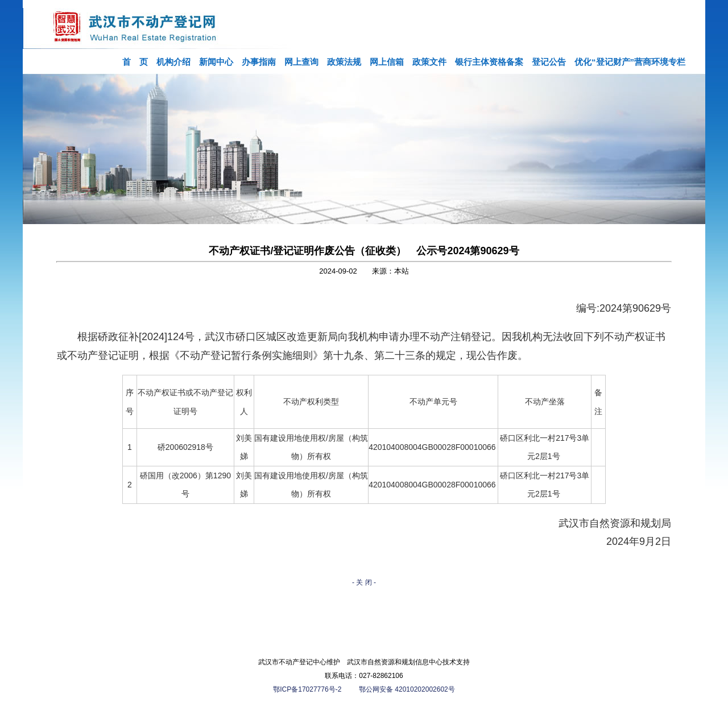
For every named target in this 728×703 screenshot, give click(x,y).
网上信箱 (387, 62)
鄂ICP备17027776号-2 (308, 689)
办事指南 (259, 62)
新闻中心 (216, 62)
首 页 (135, 62)
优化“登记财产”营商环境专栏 (630, 62)
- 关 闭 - (364, 582)
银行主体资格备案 (489, 62)
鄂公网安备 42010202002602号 (407, 689)
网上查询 (301, 62)
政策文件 (429, 62)
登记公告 (549, 62)
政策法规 (344, 62)
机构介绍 (173, 62)
